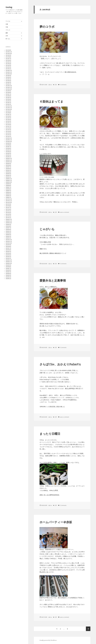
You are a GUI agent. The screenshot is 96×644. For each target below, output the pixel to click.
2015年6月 (8, 60)
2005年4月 (8, 253)
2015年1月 (8, 69)
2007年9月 (8, 204)
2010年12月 (9, 138)
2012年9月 (8, 111)
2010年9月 (8, 143)
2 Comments (63, 505)
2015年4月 (8, 64)
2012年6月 (8, 116)
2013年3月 (8, 101)
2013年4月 (8, 99)
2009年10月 (9, 162)
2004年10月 (9, 263)
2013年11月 (9, 87)
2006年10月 (9, 223)
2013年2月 (8, 103)
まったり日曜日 (50, 434)
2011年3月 (8, 133)
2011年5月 (8, 130)
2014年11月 (9, 72)
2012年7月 (8, 114)
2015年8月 (8, 57)
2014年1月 (8, 84)
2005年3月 (8, 255)
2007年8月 (8, 206)
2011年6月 (8, 128)
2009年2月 (8, 175)
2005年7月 (8, 248)
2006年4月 (8, 233)
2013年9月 (8, 91)
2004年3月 (8, 275)
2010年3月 (8, 153)
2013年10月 (9, 89)
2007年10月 (9, 202)
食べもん (8, 39)
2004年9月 (8, 265)
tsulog (9, 7)
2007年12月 (9, 199)
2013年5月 (8, 98)
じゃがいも (47, 229)
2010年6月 (8, 148)
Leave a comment (64, 212)
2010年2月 (8, 155)
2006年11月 (9, 221)
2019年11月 (9, 52)
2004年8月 (8, 267)
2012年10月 (9, 109)
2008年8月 (8, 186)
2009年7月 (8, 167)
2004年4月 (8, 274)
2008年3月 (8, 194)
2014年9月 (8, 76)
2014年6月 (8, 77)
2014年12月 (9, 70)
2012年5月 (8, 118)
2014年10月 (9, 74)
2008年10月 (9, 182)
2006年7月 (8, 228)
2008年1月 (8, 197)
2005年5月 (8, 252)
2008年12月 (9, 179)
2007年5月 (8, 211)
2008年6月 (8, 189)
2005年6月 (8, 250)
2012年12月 (9, 106)
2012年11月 (9, 108)
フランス (8, 30)
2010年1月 (8, 157)
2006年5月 (8, 231)
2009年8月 (8, 165)
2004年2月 (8, 277)
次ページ (88, 629)
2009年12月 (9, 158)
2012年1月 (8, 123)
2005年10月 (9, 243)
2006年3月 (8, 235)
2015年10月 (9, 54)
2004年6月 (8, 270)
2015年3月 (8, 65)
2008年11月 (9, 180)
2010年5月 (8, 150)
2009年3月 (8, 174)
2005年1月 (8, 258)
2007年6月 (8, 209)
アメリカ (8, 21)
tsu (51, 85)
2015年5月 (8, 62)
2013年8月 (8, 92)
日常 (7, 36)
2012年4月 (8, 120)
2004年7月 (8, 268)
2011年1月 (8, 136)
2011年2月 (8, 135)
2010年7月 (8, 147)
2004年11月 (9, 262)
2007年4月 (8, 213)
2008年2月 (8, 196)
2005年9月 (8, 245)
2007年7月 (8, 208)
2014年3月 (8, 82)
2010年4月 (8, 152)
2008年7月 (8, 187)
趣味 (7, 33)
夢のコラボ (47, 27)
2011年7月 (8, 126)
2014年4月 (8, 81)
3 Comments (63, 85)
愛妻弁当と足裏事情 (53, 280)
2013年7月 (8, 94)
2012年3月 (8, 121)
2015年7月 (8, 59)
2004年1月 (8, 279)
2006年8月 (8, 226)
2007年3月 (8, 214)
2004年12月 (9, 260)
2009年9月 (8, 164)
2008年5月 (8, 191)
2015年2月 (8, 67)
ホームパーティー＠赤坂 (56, 522)
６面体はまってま (51, 101)
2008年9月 (8, 184)
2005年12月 (9, 240)
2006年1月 (8, 238)
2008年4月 (8, 192)
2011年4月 (8, 131)
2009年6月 (8, 169)
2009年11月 (9, 160)
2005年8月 (8, 246)
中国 (7, 27)
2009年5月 (8, 170)
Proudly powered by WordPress (48, 640)
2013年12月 (9, 86)
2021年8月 (8, 50)
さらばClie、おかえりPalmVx (60, 364)
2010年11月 (9, 140)
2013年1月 (8, 104)
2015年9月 (8, 55)
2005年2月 (8, 257)
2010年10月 (9, 142)
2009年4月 (8, 172)
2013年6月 (8, 96)
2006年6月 (8, 230)
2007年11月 (9, 201)
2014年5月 (8, 79)
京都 (7, 24)
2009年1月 (8, 177)
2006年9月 (8, 224)
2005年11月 (9, 241)
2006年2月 (8, 236)
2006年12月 (9, 219)
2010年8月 (8, 145)
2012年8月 (8, 113)
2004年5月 (8, 272)
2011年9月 (8, 125)
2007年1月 (8, 218)
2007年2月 (8, 216)
